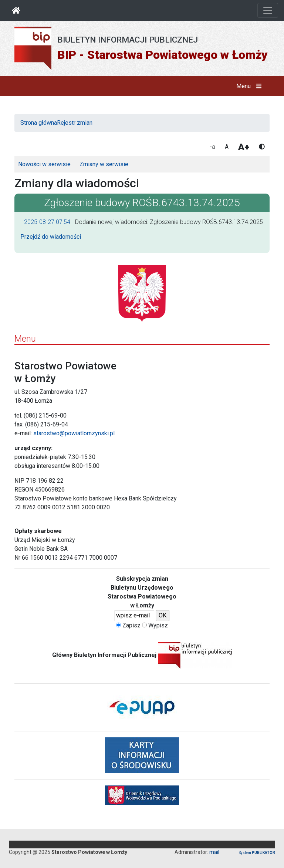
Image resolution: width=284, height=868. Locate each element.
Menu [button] (251, 86)
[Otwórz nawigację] (268, 10)
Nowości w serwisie (44, 164)
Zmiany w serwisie (104, 164)
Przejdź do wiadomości (51, 237)
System (257, 853)
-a (213, 147)
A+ (244, 147)
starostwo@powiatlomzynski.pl (74, 433)
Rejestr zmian (75, 123)
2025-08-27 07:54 (47, 222)
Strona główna (39, 123)
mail (214, 852)
